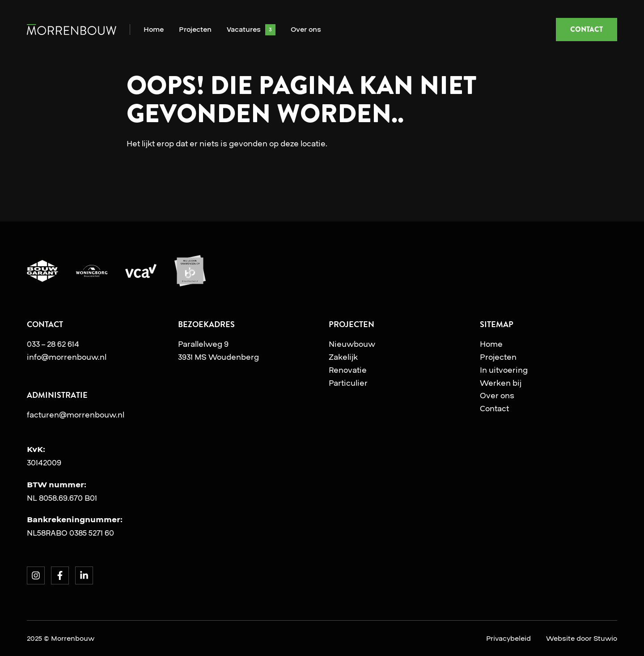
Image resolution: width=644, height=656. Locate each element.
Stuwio (605, 639)
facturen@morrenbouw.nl (76, 415)
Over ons (306, 30)
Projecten (195, 30)
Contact (494, 409)
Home (154, 30)
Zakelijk (343, 357)
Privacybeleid (508, 639)
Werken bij (501, 383)
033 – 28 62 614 (53, 344)
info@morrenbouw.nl (67, 357)
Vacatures (244, 30)
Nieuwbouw (352, 344)
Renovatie (348, 370)
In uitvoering (504, 370)
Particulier (348, 383)
